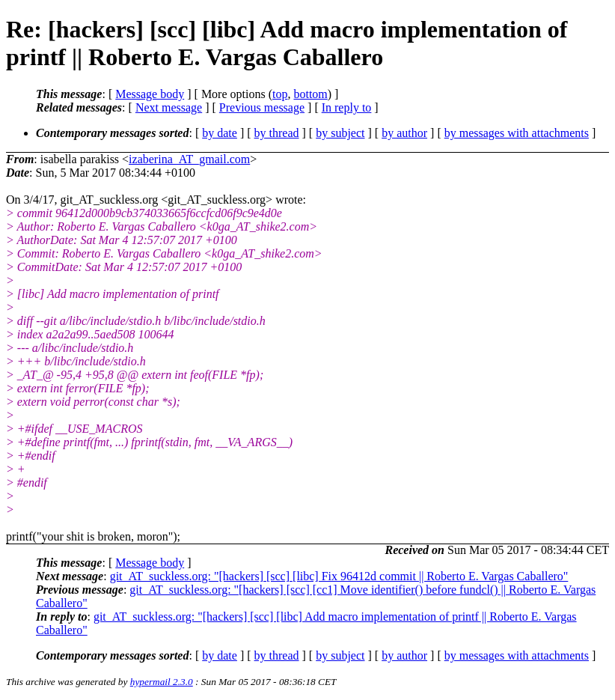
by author (404, 133)
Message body (150, 94)
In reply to (347, 107)
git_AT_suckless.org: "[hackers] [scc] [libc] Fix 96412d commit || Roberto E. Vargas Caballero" (339, 576)
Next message (169, 107)
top (280, 94)
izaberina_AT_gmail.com (189, 159)
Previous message (262, 107)
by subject (340, 133)
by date (220, 133)
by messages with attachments (517, 133)
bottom (310, 94)
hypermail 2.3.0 (162, 682)
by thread (277, 133)
